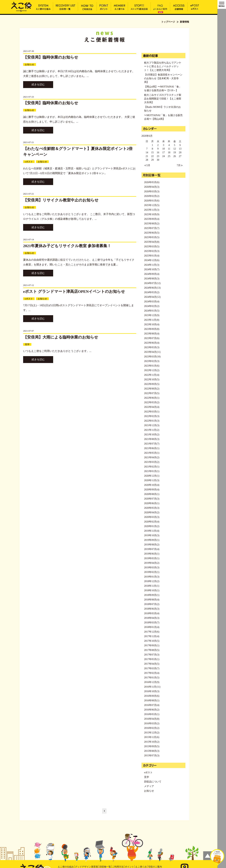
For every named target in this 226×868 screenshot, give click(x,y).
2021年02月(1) (152, 467)
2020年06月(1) (152, 503)
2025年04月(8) (152, 242)
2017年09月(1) (152, 645)
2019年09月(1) (152, 540)
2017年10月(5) (152, 641)
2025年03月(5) (152, 247)
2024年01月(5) (152, 311)
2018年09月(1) (152, 595)
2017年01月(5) (152, 678)
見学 (27, 344)
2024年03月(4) (152, 302)
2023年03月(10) (152, 357)
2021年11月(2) (152, 430)
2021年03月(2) (152, 462)
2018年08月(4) (152, 600)
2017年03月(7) (152, 668)
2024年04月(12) (152, 297)
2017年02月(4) (152, 673)
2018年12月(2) (152, 581)
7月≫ (180, 165)
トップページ (168, 22)
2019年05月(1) (152, 558)
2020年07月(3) (152, 499)
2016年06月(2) (152, 710)
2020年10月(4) (152, 485)
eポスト (29, 162)
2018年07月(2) (152, 604)
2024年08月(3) (152, 279)
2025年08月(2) (152, 224)
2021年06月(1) (152, 448)
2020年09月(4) (152, 490)
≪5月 (147, 165)
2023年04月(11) (152, 352)
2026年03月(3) (152, 191)
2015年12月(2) (152, 733)
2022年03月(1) (152, 412)
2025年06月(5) (152, 233)
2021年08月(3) (152, 439)
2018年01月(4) (152, 627)
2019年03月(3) (152, 568)
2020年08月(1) (152, 494)
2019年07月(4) (152, 549)
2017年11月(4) (152, 636)
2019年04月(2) (152, 563)
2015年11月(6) (152, 737)
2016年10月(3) (152, 691)
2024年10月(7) (152, 269)
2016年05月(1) (152, 714)
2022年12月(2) (152, 370)
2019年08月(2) (152, 545)
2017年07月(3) (152, 655)
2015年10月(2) (152, 742)
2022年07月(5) (152, 393)
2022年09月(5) (152, 384)
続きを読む (38, 84)
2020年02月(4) (152, 522)
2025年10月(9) (152, 214)
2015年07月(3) (152, 756)
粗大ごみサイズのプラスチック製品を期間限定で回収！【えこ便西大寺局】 (163, 99)
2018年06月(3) (152, 609)
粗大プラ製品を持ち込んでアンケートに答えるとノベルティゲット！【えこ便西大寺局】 (163, 66)
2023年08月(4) (152, 334)
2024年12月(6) (152, 260)
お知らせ (29, 64)
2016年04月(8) (152, 719)
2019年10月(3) (152, 535)
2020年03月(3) (152, 517)
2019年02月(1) (152, 572)
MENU (222, 4)
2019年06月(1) (152, 554)
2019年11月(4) (152, 531)
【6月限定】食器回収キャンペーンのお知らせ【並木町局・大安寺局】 (163, 78)
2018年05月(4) (152, 613)
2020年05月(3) (152, 508)
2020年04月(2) (152, 512)
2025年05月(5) (152, 237)
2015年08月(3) (152, 751)
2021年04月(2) (152, 457)
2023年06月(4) (152, 343)
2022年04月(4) (152, 407)
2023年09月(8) (152, 329)
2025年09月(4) (152, 219)
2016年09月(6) (152, 696)
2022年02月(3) (152, 416)
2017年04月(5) (152, 664)
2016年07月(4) (152, 705)
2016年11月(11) (152, 687)
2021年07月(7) (152, 444)
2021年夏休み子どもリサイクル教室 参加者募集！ (67, 246)
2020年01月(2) (152, 526)
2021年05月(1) (152, 453)
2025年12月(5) (152, 205)
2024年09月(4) (152, 274)
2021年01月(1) (152, 471)
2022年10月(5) (152, 379)
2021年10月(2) (152, 435)
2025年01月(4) (152, 256)
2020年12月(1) (152, 476)
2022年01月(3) (152, 421)
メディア (149, 786)
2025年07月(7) (152, 228)
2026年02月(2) (152, 196)
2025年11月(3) (152, 210)
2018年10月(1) (152, 590)
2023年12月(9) (152, 315)
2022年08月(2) (152, 389)
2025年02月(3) (152, 251)
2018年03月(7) (152, 623)
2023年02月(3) (152, 361)
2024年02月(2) (152, 306)
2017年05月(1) (152, 659)
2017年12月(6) (152, 632)
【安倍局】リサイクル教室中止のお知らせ (61, 200)
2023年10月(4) (152, 324)
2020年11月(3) (152, 480)
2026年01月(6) (152, 201)
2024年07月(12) (152, 283)
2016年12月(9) (152, 682)
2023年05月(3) (152, 347)
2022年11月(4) (152, 375)
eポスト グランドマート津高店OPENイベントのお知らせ (74, 291)
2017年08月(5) (152, 650)
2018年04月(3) (152, 618)
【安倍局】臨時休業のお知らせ (51, 57)
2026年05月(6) (152, 182)
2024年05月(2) (152, 292)
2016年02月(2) (152, 728)
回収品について (153, 782)
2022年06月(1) (152, 398)
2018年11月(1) (152, 586)
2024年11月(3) (152, 265)
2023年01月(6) (152, 366)
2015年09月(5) (152, 746)
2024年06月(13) (152, 288)
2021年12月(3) (152, 425)
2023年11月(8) (152, 320)
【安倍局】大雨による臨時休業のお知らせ (61, 337)
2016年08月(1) (152, 701)
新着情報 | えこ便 (21, 7)
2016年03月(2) (152, 723)
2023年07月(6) (152, 338)
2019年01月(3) (152, 577)
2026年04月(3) (152, 187)
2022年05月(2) (152, 402)
